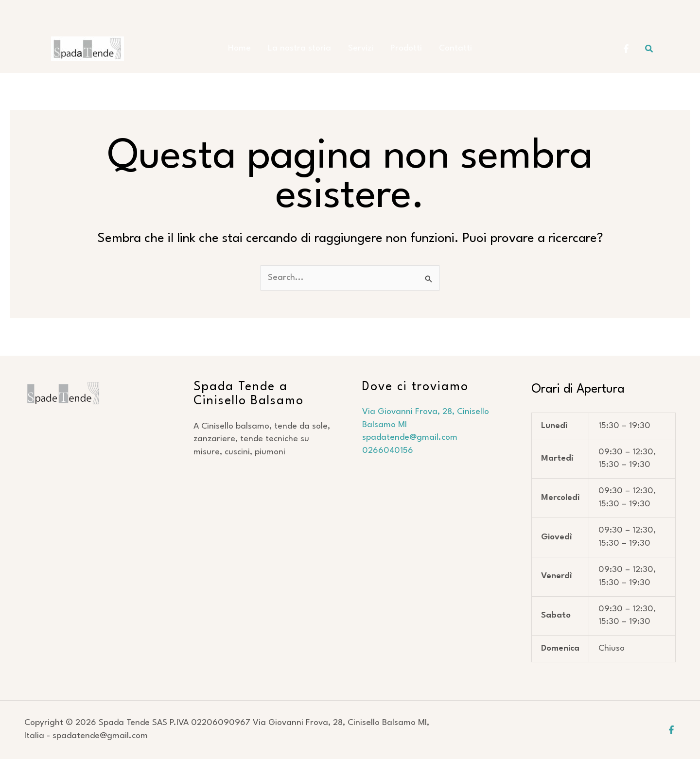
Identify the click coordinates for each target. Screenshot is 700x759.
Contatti (451, 48)
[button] (649, 49)
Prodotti (404, 48)
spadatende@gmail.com (411, 438)
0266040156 (388, 451)
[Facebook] (671, 730)
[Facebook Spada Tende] (626, 49)
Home (244, 48)
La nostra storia (302, 48)
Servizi (361, 48)
